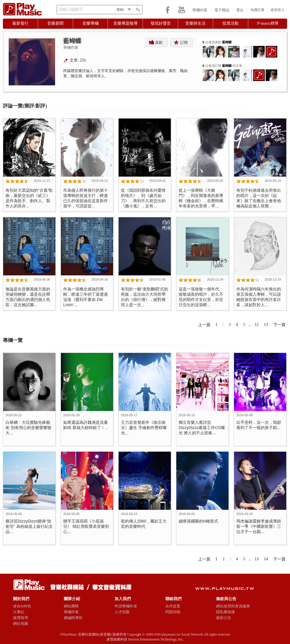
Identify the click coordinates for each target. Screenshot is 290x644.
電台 (240, 10)
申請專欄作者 (126, 606)
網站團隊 (71, 606)
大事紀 (19, 612)
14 (266, 559)
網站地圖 (21, 624)
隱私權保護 (225, 612)
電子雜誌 (222, 10)
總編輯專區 (73, 618)
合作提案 (173, 606)
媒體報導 (21, 618)
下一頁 (279, 325)
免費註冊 (258, 10)
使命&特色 (22, 606)
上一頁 (204, 325)
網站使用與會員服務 (233, 606)
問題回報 (173, 612)
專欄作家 (200, 10)
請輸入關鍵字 (71, 9)
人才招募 (122, 612)
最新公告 (224, 618)
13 (266, 325)
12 (257, 325)
